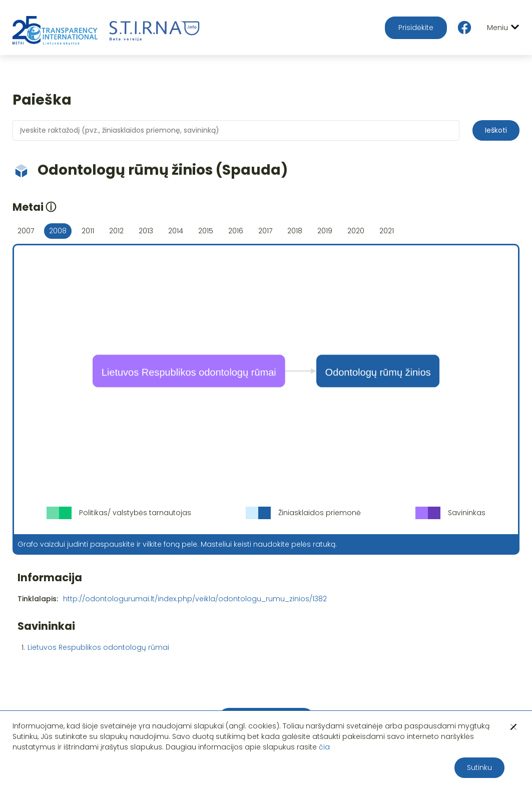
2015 (206, 231)
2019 (325, 231)
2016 (236, 231)
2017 (265, 231)
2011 (88, 231)
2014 (176, 231)
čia (324, 747)
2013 (146, 231)
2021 (387, 231)
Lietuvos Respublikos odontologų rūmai (98, 647)
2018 (295, 231)
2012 (116, 231)
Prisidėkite (416, 28)
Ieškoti (496, 130)
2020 (356, 231)
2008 (58, 231)
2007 (26, 231)
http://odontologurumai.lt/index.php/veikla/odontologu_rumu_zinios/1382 (195, 599)
